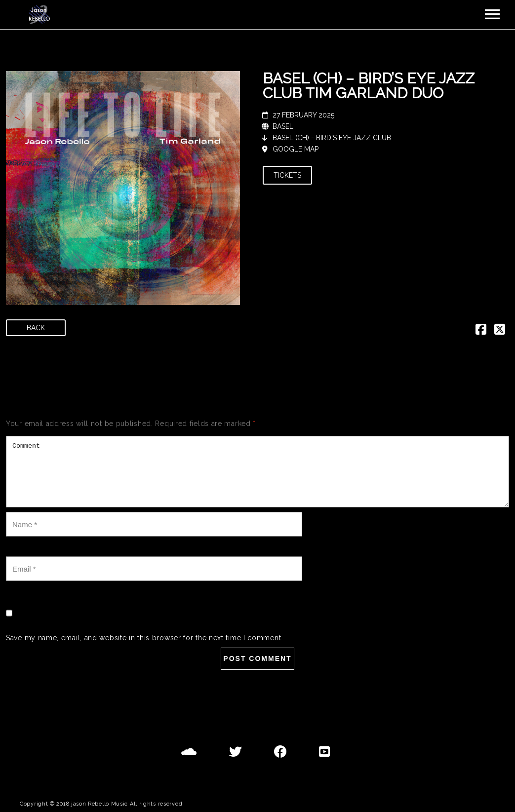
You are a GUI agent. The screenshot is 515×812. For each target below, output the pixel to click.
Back (36, 328)
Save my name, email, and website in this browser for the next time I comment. (144, 638)
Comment (257, 472)
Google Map (296, 149)
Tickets (287, 175)
